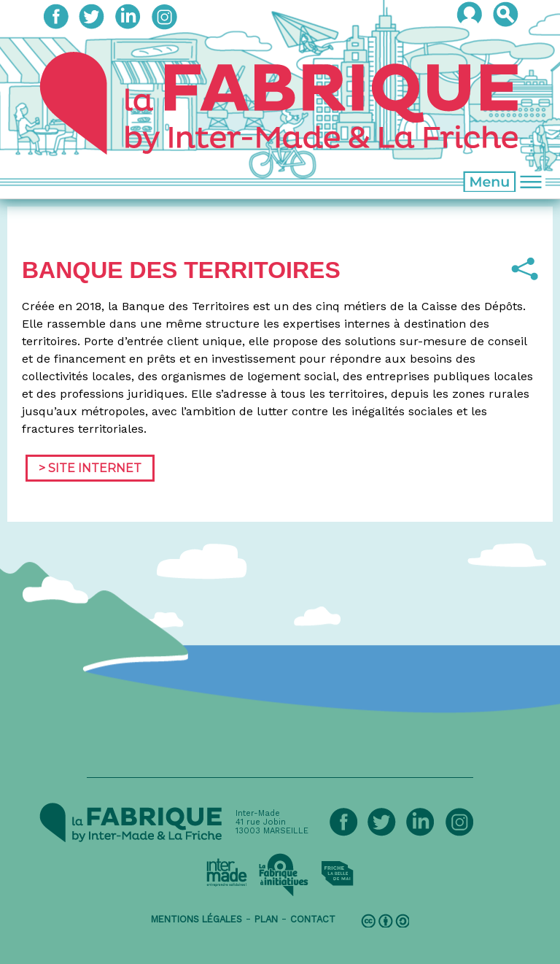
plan (266, 919)
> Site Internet (90, 468)
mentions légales (197, 919)
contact (313, 919)
